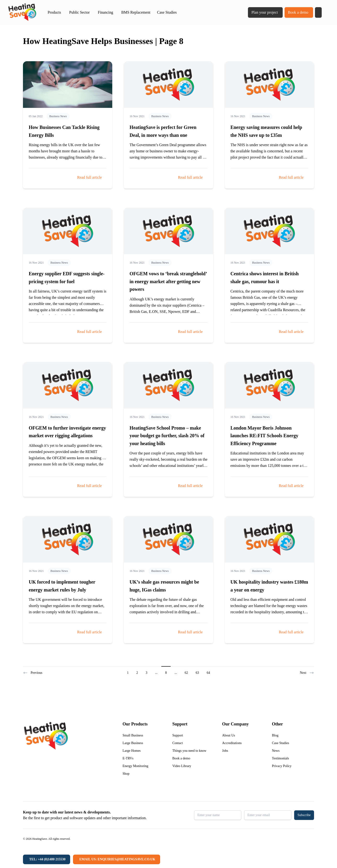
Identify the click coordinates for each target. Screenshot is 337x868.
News (276, 751)
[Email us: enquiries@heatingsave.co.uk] (116, 859)
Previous (33, 673)
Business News (58, 116)
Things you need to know (189, 751)
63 (197, 673)
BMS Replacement (136, 12)
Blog (275, 735)
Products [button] (54, 12)
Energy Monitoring (135, 766)
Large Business (133, 743)
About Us (229, 735)
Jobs (225, 751)
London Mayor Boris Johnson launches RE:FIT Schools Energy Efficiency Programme (264, 436)
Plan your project (264, 12)
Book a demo (298, 12)
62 (186, 673)
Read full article (89, 177)
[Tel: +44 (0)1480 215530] (47, 859)
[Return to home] (22, 12)
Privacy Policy (282, 766)
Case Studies (167, 12)
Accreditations (232, 743)
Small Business (133, 735)
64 (208, 673)
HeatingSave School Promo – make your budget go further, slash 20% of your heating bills (167, 436)
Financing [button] (106, 12)
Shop (126, 774)
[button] (318, 12)
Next (307, 673)
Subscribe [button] (304, 815)
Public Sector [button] (79, 12)
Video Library (182, 766)
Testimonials (280, 758)
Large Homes (132, 751)
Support (178, 735)
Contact (178, 743)
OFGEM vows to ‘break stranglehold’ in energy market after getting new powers (168, 281)
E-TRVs (128, 758)
